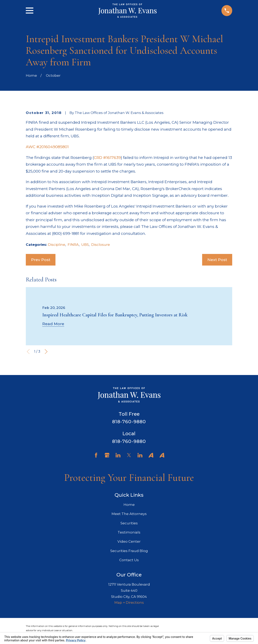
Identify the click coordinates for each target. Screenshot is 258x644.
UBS (85, 245)
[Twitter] (129, 455)
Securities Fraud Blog (129, 551)
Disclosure (101, 245)
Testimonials (129, 532)
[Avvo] (151, 455)
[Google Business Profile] (107, 455)
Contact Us (129, 560)
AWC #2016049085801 (47, 147)
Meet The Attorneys (129, 514)
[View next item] (46, 352)
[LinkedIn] (118, 455)
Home (129, 505)
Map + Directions (129, 602)
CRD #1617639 (107, 157)
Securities (129, 523)
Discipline (57, 245)
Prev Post (41, 260)
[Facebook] (96, 455)
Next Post (217, 260)
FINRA (73, 245)
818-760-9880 (129, 422)
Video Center (129, 541)
